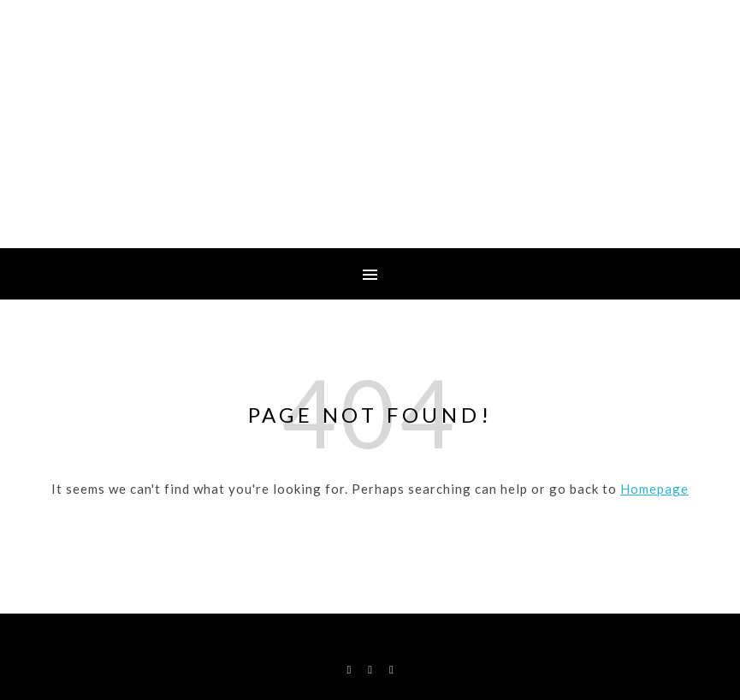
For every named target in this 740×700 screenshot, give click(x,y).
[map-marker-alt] (391, 669)
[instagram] (371, 669)
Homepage (654, 489)
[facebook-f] (350, 669)
